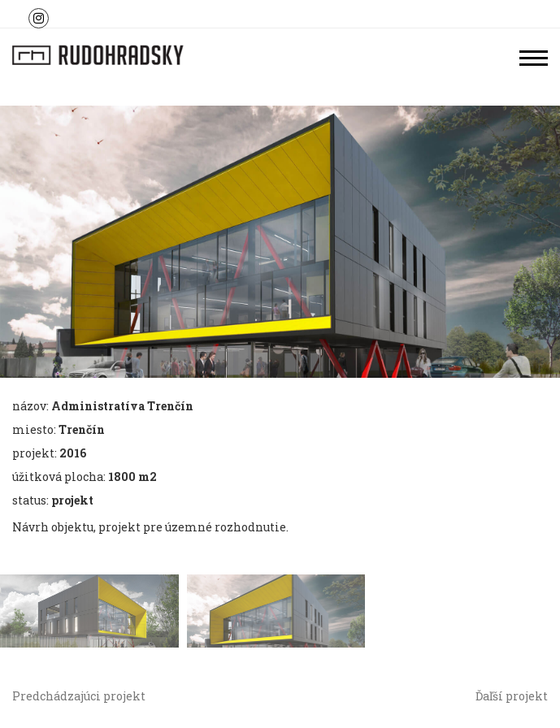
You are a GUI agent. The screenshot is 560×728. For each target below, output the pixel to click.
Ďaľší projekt (512, 696)
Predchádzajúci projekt (79, 696)
